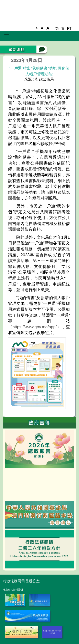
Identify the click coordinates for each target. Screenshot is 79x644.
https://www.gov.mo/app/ (35, 327)
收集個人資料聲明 (13, 590)
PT (69, 28)
